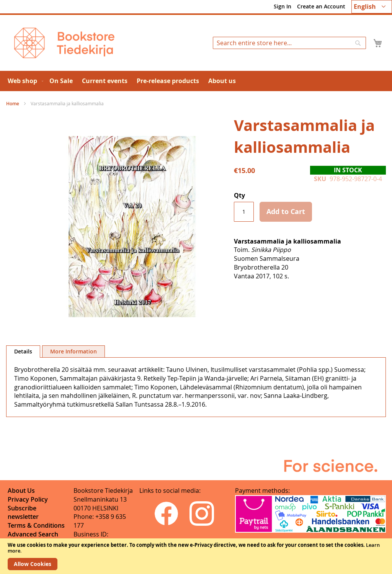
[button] (372, 7)
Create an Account (321, 6)
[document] (196, 556)
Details (23, 351)
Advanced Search (33, 534)
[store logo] (64, 43)
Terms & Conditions (36, 525)
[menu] (196, 81)
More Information (73, 351)
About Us (21, 491)
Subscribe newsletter (23, 513)
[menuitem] (24, 81)
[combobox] (289, 43)
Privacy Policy (28, 499)
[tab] (23, 352)
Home (13, 104)
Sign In (283, 6)
